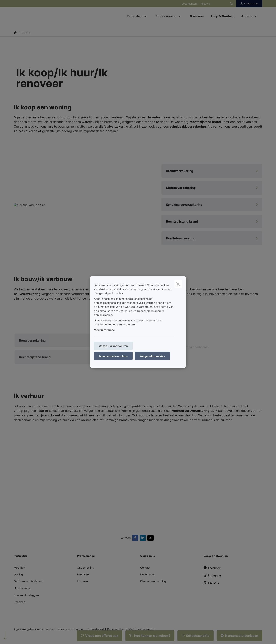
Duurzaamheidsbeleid (121, 629)
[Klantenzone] (249, 4)
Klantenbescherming (153, 581)
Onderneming (86, 567)
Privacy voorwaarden (71, 629)
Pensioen (19, 602)
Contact (145, 567)
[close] (178, 284)
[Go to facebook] (136, 538)
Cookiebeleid (96, 629)
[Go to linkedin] (144, 538)
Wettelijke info (146, 629)
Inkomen (82, 581)
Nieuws (205, 4)
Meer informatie (104, 330)
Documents (147, 574)
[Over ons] (197, 16)
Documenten (189, 4)
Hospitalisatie (22, 588)
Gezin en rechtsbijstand (29, 581)
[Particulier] (133, 16)
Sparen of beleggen (26, 595)
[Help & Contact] (222, 16)
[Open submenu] (145, 16)
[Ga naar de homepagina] (52, 16)
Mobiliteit (19, 567)
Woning (18, 574)
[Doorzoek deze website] (232, 4)
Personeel (83, 574)
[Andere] (246, 16)
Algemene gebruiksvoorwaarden (34, 629)
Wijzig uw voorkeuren (113, 346)
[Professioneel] (164, 16)
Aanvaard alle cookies (113, 356)
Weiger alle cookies (152, 356)
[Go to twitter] (151, 538)
